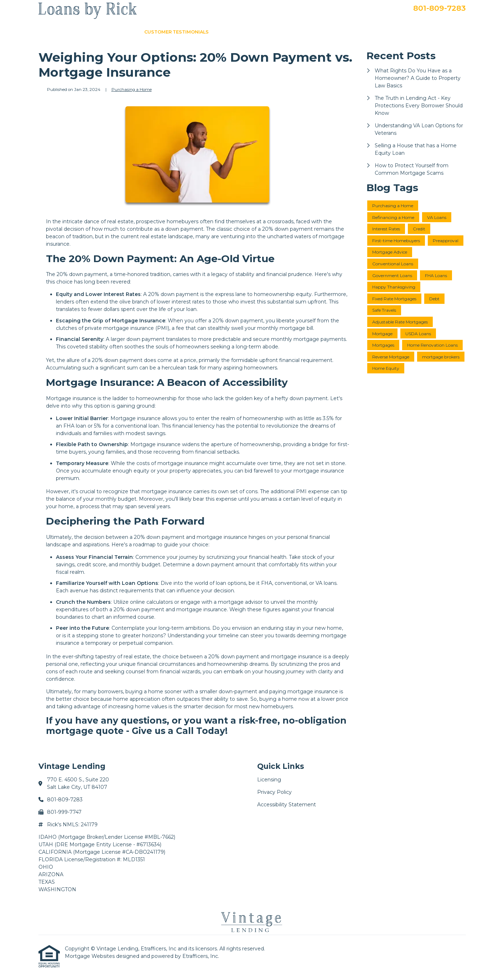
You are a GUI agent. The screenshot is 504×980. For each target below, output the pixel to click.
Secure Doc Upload (434, 32)
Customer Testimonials (176, 32)
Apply (391, 32)
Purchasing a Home (132, 90)
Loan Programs (311, 32)
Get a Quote (358, 32)
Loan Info (232, 32)
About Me (267, 32)
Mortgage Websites (90, 956)
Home (127, 32)
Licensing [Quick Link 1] (269, 780)
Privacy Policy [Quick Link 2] (274, 792)
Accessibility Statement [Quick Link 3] (287, 805)
